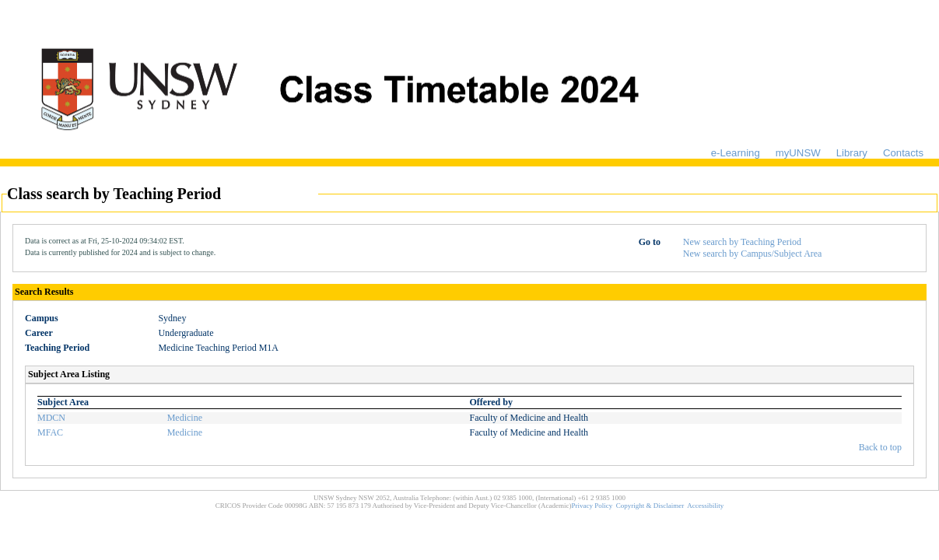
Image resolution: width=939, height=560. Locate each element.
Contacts (903, 153)
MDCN (51, 418)
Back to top (880, 447)
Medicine (185, 418)
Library (852, 153)
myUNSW (798, 153)
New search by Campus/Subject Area (753, 254)
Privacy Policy (592, 506)
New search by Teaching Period (742, 242)
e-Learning (736, 153)
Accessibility (705, 506)
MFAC (50, 432)
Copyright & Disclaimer (650, 506)
